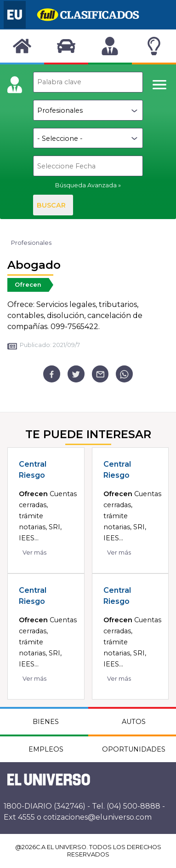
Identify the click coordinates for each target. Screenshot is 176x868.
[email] (100, 374)
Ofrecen (28, 285)
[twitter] (76, 374)
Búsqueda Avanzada (86, 185)
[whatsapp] (124, 374)
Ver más (34, 553)
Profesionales (31, 243)
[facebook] (52, 374)
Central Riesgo (33, 470)
